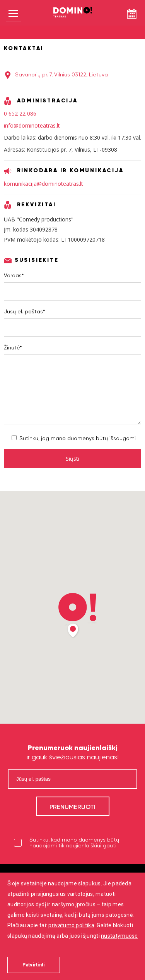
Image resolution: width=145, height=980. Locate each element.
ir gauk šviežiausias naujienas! (73, 752)
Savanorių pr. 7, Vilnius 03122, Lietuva (61, 74)
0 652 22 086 (20, 113)
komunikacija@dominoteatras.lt (43, 184)
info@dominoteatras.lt (32, 125)
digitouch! (86, 960)
